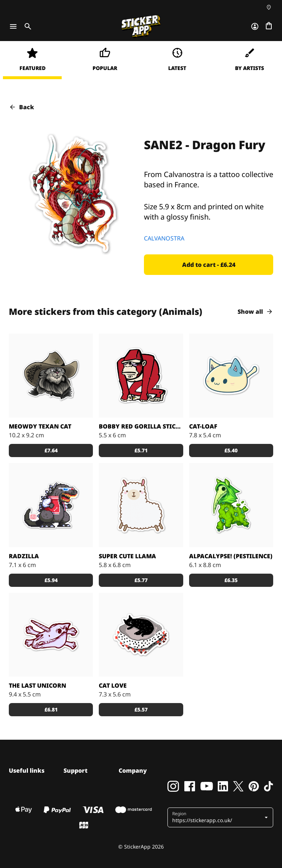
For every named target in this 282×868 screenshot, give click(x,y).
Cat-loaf (203, 426)
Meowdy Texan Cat (40, 426)
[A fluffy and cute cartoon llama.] (141, 505)
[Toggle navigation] (13, 26)
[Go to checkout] (269, 26)
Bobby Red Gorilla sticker (141, 426)
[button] (209, 265)
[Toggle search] (26, 26)
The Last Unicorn (37, 685)
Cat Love (113, 685)
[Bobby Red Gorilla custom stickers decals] (141, 376)
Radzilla (24, 556)
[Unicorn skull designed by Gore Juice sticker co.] (51, 635)
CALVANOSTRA (164, 238)
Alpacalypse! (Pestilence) (231, 556)
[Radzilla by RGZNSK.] (51, 505)
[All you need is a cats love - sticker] (141, 635)
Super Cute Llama (127, 556)
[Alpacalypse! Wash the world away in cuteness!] (231, 505)
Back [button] (21, 107)
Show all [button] (255, 312)
